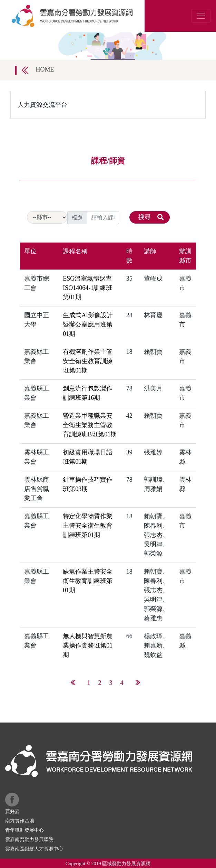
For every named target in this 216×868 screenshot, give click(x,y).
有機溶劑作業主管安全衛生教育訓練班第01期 (88, 361)
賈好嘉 (12, 812)
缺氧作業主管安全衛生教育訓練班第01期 (88, 581)
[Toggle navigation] (201, 16)
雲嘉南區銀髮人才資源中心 (34, 849)
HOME (45, 69)
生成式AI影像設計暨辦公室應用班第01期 (88, 324)
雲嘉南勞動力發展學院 (29, 839)
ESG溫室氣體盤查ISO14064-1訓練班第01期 (87, 288)
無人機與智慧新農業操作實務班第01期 (88, 645)
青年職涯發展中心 (24, 830)
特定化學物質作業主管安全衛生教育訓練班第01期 (88, 526)
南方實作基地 (20, 821)
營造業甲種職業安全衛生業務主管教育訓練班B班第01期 (90, 425)
